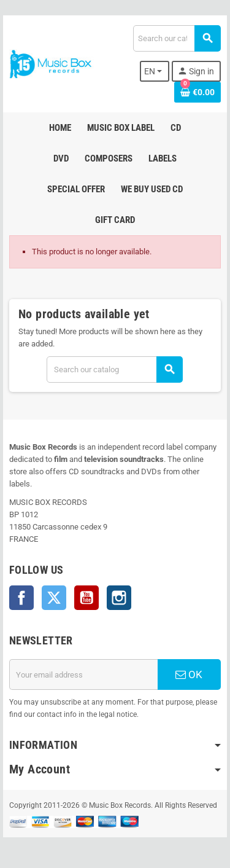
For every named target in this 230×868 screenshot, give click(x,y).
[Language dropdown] (155, 71)
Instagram (119, 598)
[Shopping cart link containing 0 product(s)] (197, 92)
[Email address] (83, 674)
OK (189, 674)
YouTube (86, 598)
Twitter (54, 598)
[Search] (177, 38)
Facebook (21, 598)
